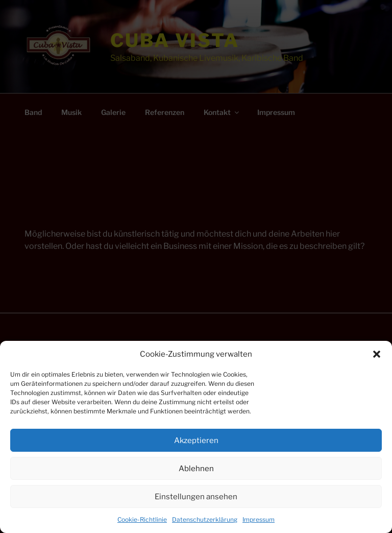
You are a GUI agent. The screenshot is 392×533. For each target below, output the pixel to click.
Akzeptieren (196, 441)
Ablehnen (196, 469)
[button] (377, 354)
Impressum (259, 519)
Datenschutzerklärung (205, 519)
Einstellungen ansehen (196, 497)
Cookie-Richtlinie (142, 519)
